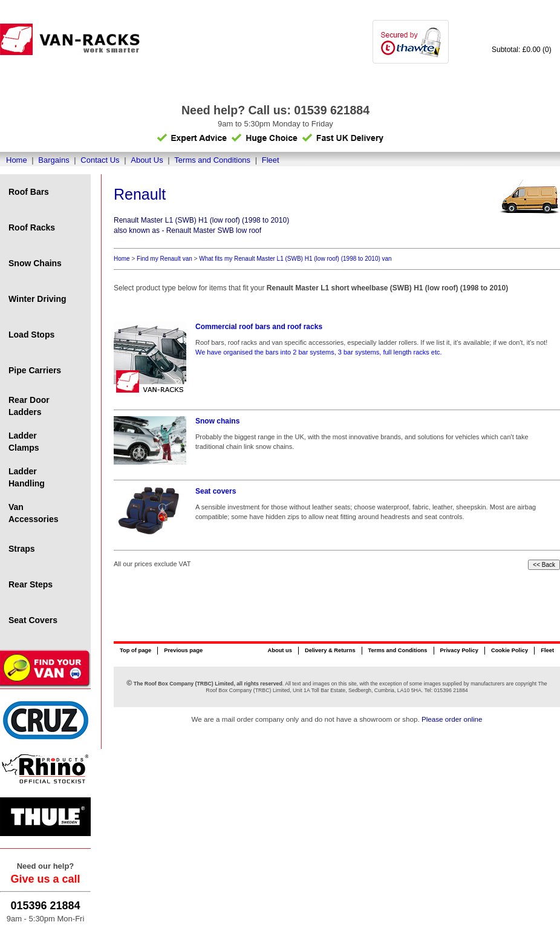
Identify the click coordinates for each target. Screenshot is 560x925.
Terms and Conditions (212, 160)
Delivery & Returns (330, 650)
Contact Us (100, 160)
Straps (22, 549)
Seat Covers (33, 620)
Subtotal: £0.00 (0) (522, 50)
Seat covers (216, 491)
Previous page (183, 650)
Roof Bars (29, 192)
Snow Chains (35, 263)
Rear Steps (31, 584)
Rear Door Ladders (29, 406)
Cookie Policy (510, 650)
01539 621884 (332, 110)
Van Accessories (34, 513)
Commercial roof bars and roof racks (259, 327)
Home (17, 160)
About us (279, 650)
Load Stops (31, 335)
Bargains (54, 160)
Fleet (271, 160)
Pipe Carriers (35, 370)
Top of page (135, 650)
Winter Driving (37, 299)
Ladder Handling (27, 477)
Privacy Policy (459, 650)
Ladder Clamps (24, 442)
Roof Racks (32, 227)
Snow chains (217, 421)
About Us (147, 160)
